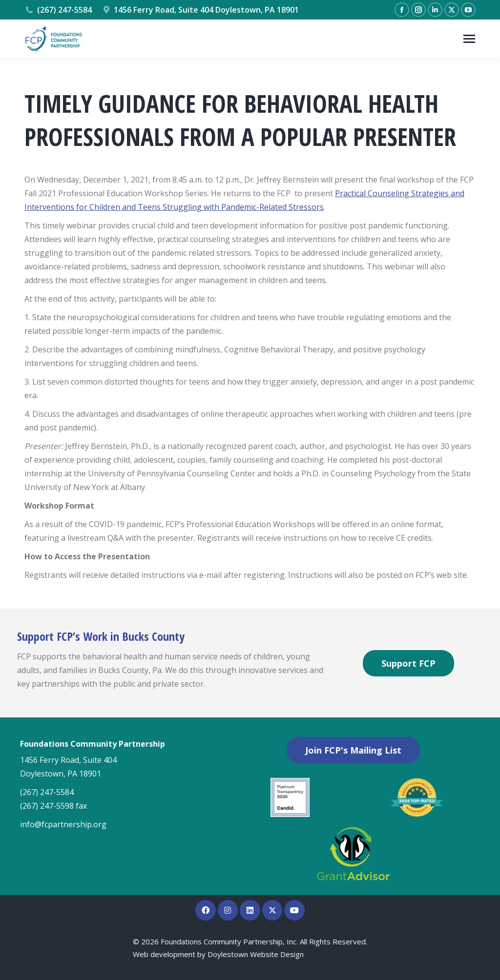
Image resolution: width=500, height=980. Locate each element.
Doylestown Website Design (256, 954)
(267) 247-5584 (58, 10)
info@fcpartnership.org (63, 824)
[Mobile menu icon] (469, 39)
